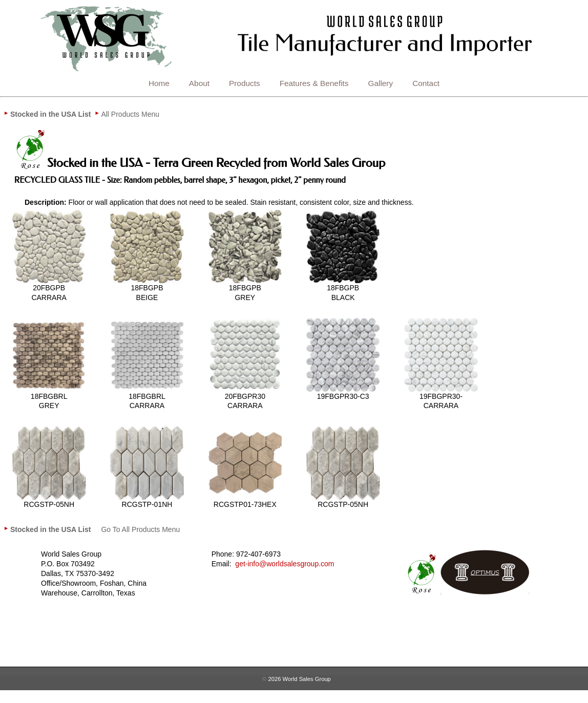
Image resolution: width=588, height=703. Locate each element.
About (199, 83)
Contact (426, 83)
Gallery (381, 83)
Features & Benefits (314, 83)
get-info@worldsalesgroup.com (285, 564)
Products (245, 83)
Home (159, 83)
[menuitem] (50, 114)
